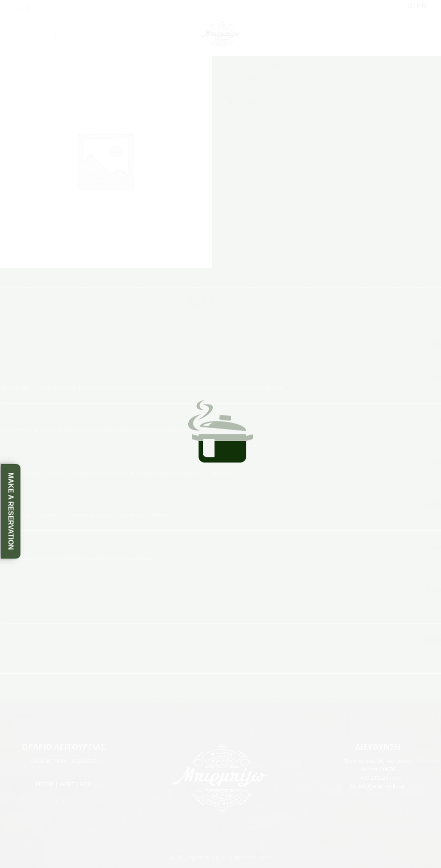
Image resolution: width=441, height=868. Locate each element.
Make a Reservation (11, 511)
